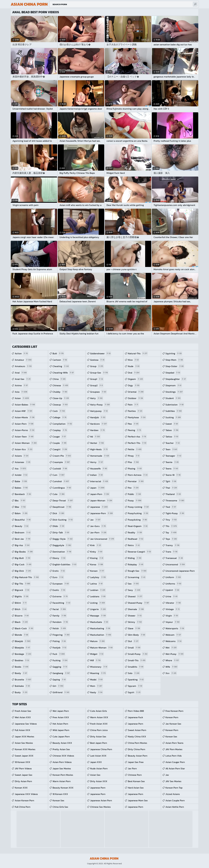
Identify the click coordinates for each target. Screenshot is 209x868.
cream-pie (62, 456)
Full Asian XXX (22, 730)
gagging (60, 667)
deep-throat (63, 500)
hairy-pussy (100, 405)
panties (135, 411)
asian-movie (25, 417)
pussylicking (138, 520)
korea (97, 564)
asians (22, 456)
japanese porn (98, 794)
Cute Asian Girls (98, 711)
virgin (172, 616)
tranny (173, 545)
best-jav (23, 539)
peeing (135, 430)
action (22, 353)
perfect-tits (137, 443)
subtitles (174, 411)
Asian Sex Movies (24, 743)
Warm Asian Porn (62, 781)
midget (97, 654)
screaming (137, 577)
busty (21, 692)
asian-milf (24, 411)
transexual (174, 558)
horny (97, 462)
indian (97, 475)
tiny (171, 520)
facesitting (62, 603)
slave (134, 628)
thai (172, 488)
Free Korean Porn (174, 711)
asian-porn (24, 424)
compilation (63, 424)
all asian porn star (175, 768)
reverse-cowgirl (140, 552)
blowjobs (23, 648)
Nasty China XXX (137, 736)
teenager (174, 456)
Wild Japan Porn (61, 730)
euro (58, 577)
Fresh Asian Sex (23, 711)
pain (133, 405)
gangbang (61, 673)
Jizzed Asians (173, 794)
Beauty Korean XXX (63, 788)
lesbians (98, 596)
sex (134, 584)
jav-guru (98, 526)
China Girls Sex (60, 807)
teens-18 (173, 475)
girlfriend (61, 692)
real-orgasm (138, 526)
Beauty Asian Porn (138, 756)
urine (172, 596)
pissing (135, 469)
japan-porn (100, 494)
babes (22, 488)
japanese (99, 507)
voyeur (173, 622)
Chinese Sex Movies (100, 807)
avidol (21, 475)
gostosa (98, 360)
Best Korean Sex (136, 781)
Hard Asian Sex (136, 788)
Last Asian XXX (98, 756)
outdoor (136, 398)
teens (172, 469)
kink (96, 545)
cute (59, 494)
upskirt (173, 590)
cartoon (60, 360)
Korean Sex (58, 800)
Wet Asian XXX (23, 717)
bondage (23, 654)
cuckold (60, 469)
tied (171, 507)
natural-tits (138, 353)
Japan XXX (96, 762)
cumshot (61, 481)
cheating (61, 366)
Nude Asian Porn (99, 768)
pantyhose (137, 417)
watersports (175, 628)
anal (21, 373)
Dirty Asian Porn (23, 781)
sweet (172, 424)
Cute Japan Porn (61, 736)
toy (171, 532)
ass (21, 469)
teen (172, 449)
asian (22, 398)
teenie (172, 462)
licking (98, 603)
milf (96, 660)
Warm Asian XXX (99, 717)
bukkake (23, 686)
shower (135, 616)
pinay (134, 456)
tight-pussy (175, 513)
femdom (61, 622)
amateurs (24, 366)
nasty (97, 692)
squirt (134, 692)
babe (21, 481)
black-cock (24, 628)
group (97, 366)
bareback (23, 494)
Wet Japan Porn (61, 711)
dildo (59, 526)
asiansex (23, 462)
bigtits (22, 596)
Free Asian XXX (61, 717)
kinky (97, 552)
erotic (59, 571)
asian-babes (25, 405)
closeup (60, 405)
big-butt (23, 558)
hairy (97, 398)
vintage (173, 609)
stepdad (173, 373)
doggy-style (63, 539)
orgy (134, 385)
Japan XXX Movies (24, 736)
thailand (173, 494)
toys (171, 539)
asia (21, 392)
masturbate (99, 622)
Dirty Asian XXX (99, 781)
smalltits (136, 667)
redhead (136, 539)
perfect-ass (137, 437)
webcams (174, 641)
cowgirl (60, 449)
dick (59, 513)
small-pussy (138, 654)
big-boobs (24, 552)
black (22, 622)
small (134, 648)
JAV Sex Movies (173, 781)
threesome (175, 500)
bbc (20, 500)
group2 (97, 385)
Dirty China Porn (137, 749)
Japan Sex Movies (62, 768)
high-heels (99, 449)
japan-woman (101, 500)
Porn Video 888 (136, 711)
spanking (136, 680)
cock (59, 411)
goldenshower (101, 353)
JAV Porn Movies (174, 749)
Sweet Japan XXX (24, 756)
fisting (60, 641)
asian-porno (25, 430)
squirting (174, 353)
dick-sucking (63, 520)
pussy (135, 500)
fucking (60, 660)
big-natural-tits (27, 577)
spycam (135, 686)
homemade (100, 456)
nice (134, 360)
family (60, 616)
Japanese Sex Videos (26, 724)
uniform (173, 577)
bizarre (22, 616)
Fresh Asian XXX (99, 724)
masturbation (101, 635)
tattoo (172, 437)
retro (134, 545)
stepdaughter (176, 379)
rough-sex (137, 571)
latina (97, 584)
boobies (22, 660)
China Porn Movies (137, 743)
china (59, 379)
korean (97, 571)
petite (135, 449)
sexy (134, 590)
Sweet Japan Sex (24, 775)
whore (172, 660)
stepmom (174, 385)
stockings (174, 392)
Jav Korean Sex (173, 724)
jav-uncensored (102, 539)
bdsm (21, 513)
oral (134, 373)
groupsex (98, 392)
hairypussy (99, 411)
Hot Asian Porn (60, 724)
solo (134, 673)
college (60, 417)
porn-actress (138, 475)
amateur (24, 360)
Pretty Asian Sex (61, 749)
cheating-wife (63, 373)
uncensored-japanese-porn (180, 571)
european (61, 584)
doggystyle (62, 545)
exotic (59, 590)
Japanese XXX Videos (26, 794)
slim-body (137, 635)
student (173, 398)
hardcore (99, 424)
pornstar (136, 481)
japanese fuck (135, 717)
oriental (136, 392)
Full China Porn (23, 807)
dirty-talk (61, 532)
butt (58, 353)
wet (171, 648)
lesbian (98, 590)
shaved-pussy (139, 603)
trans (172, 552)
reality (135, 532)
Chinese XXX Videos (63, 756)
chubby (60, 392)
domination (62, 552)
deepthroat (62, 507)
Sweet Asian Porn (137, 730)
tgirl (171, 481)
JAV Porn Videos (23, 768)
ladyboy (98, 577)
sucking (173, 417)
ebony (59, 558)
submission (175, 405)
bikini (21, 603)
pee (133, 424)
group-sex (99, 373)
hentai (97, 443)
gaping (59, 680)
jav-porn (99, 532)
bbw (21, 507)
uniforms (174, 584)
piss (134, 462)
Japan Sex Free (136, 762)
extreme (60, 596)
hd (95, 437)
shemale (136, 609)
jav (96, 520)
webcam (174, 635)
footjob (60, 648)
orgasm (136, 379)
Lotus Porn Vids (174, 756)
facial (60, 609)
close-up (61, 398)
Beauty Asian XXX (62, 743)
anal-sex (23, 379)
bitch (21, 609)
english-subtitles (65, 564)
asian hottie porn (175, 807)
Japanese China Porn (101, 749)
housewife (99, 469)
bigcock (22, 590)
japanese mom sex (138, 800)
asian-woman (26, 443)
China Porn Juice (99, 730)
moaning (98, 673)
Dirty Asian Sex (98, 736)
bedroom (23, 532)
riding (135, 558)
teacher (173, 443)
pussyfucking (138, 513)
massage (98, 616)
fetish (60, 628)
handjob (98, 417)
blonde (22, 635)
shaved (135, 596)
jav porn (132, 768)
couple (60, 443)
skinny (135, 622)
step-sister (175, 366)
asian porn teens (174, 743)
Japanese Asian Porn (101, 800)
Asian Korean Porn (24, 800)
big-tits (23, 584)
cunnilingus (62, 488)
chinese (61, 385)
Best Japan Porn (99, 743)
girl (58, 686)
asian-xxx (24, 449)
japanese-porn (102, 513)
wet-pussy (175, 654)
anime (22, 385)
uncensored (175, 564)
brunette (23, 680)
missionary (99, 667)
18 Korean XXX (22, 762)
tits (171, 526)
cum (59, 475)
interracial (99, 481)
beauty (22, 526)
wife (172, 667)
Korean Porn (172, 717)
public (135, 494)
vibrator (173, 603)
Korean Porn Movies (63, 775)
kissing (97, 558)
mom (96, 686)
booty (21, 673)
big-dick (23, 571)
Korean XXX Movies (25, 749)
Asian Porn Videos (62, 762)
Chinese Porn (135, 775)
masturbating (100, 628)
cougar (60, 437)
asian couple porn (175, 800)
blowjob (23, 641)
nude (134, 366)
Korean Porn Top (174, 788)
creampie (61, 462)
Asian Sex (95, 775)
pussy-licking (139, 507)
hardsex (98, 430)
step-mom (175, 360)
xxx (171, 673)
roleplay (136, 564)
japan (98, 488)
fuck (59, 654)
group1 (97, 379)
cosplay (60, 430)
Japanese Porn (98, 788)
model (97, 680)
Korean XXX (21, 788)
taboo (172, 430)
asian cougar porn (175, 762)
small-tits (137, 660)
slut (133, 641)
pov (134, 488)
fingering (61, 635)
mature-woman (102, 648)
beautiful (23, 520)
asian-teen (24, 437)
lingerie (98, 609)
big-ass (22, 545)
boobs (22, 667)
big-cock (23, 564)
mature (98, 641)
